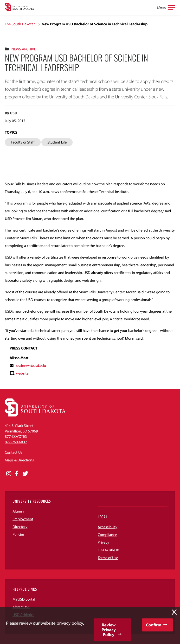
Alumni (18, 511)
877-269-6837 (16, 442)
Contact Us (13, 452)
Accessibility (108, 527)
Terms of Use (108, 558)
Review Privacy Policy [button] (109, 630)
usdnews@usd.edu (31, 366)
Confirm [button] (154, 625)
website (22, 373)
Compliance (107, 535)
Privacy (103, 542)
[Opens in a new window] (9, 474)
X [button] (174, 612)
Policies (19, 534)
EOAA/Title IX (108, 550)
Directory (20, 527)
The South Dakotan (20, 24)
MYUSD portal (24, 599)
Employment (23, 519)
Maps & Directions (19, 460)
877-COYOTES (16, 437)
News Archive (24, 49)
